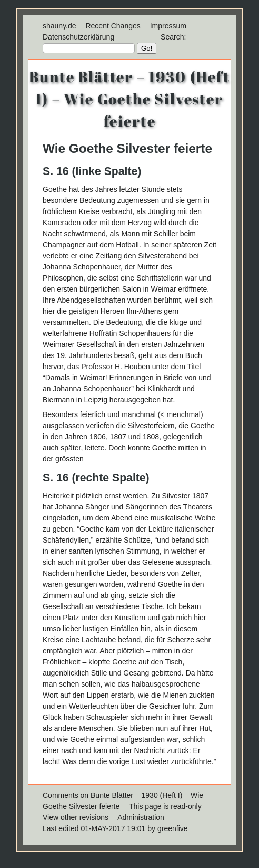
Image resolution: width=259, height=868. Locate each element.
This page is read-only (165, 806)
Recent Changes (113, 26)
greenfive (173, 828)
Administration (141, 817)
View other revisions (76, 817)
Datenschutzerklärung (78, 37)
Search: (173, 37)
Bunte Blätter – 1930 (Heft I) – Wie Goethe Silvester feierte (129, 99)
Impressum (168, 26)
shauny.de (59, 26)
